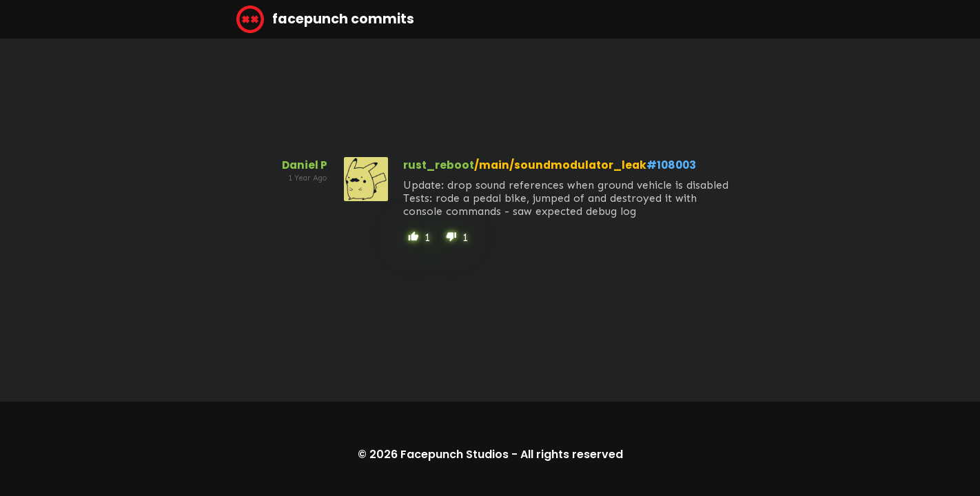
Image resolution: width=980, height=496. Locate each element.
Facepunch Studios (455, 454)
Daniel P (305, 165)
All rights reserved (572, 454)
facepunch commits (325, 19)
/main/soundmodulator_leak (560, 165)
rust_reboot (439, 165)
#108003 (671, 165)
